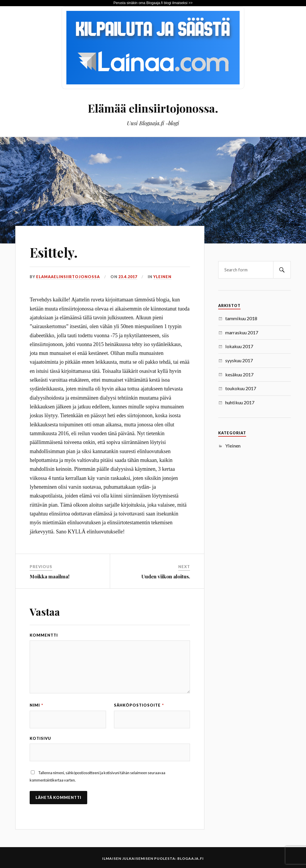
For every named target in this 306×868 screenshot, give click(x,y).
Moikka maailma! (50, 576)
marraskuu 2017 (242, 332)
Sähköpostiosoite (139, 705)
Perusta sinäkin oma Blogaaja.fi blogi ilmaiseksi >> (153, 3)
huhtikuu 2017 (240, 402)
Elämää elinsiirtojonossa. (153, 108)
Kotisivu (40, 738)
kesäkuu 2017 (239, 374)
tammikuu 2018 (241, 318)
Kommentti (44, 635)
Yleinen (162, 277)
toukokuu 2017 (241, 388)
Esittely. (54, 252)
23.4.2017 (128, 277)
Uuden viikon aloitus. (166, 576)
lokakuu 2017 (239, 346)
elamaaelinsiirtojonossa (68, 277)
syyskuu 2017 (239, 360)
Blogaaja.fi (191, 858)
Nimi (36, 705)
